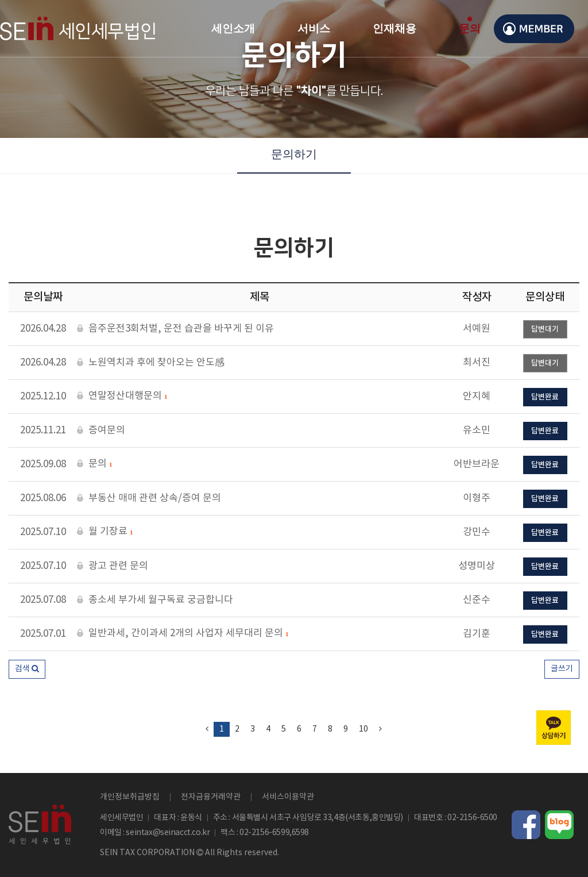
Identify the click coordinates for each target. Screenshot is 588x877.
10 (363, 729)
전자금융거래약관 (211, 797)
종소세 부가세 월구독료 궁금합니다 (155, 600)
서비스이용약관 (288, 797)
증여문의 (101, 431)
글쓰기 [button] (562, 669)
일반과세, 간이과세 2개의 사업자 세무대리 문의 (183, 634)
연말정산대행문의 (122, 397)
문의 (94, 464)
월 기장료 (105, 532)
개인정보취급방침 (130, 797)
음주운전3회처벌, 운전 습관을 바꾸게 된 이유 (175, 329)
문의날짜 (43, 297)
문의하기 (294, 154)
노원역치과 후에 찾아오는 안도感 (151, 363)
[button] (27, 669)
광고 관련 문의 (113, 566)
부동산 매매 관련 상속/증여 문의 (149, 499)
